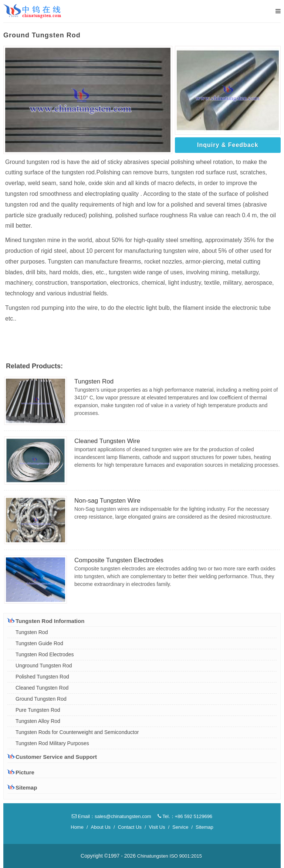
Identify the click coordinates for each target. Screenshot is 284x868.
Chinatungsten (153, 856)
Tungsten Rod (94, 381)
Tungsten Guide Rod (39, 643)
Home (77, 827)
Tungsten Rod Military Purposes (52, 743)
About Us (101, 827)
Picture (21, 772)
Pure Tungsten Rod (38, 710)
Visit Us (157, 827)
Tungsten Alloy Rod (38, 721)
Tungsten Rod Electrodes (45, 654)
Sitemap (22, 787)
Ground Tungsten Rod (41, 699)
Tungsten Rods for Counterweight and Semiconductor (77, 732)
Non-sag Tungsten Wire (107, 501)
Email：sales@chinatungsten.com (111, 816)
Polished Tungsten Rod (42, 677)
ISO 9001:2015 (186, 856)
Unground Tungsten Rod (44, 666)
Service (180, 827)
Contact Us (130, 827)
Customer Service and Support (52, 757)
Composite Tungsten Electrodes (119, 560)
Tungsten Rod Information (46, 621)
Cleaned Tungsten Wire (107, 441)
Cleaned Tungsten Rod (42, 688)
